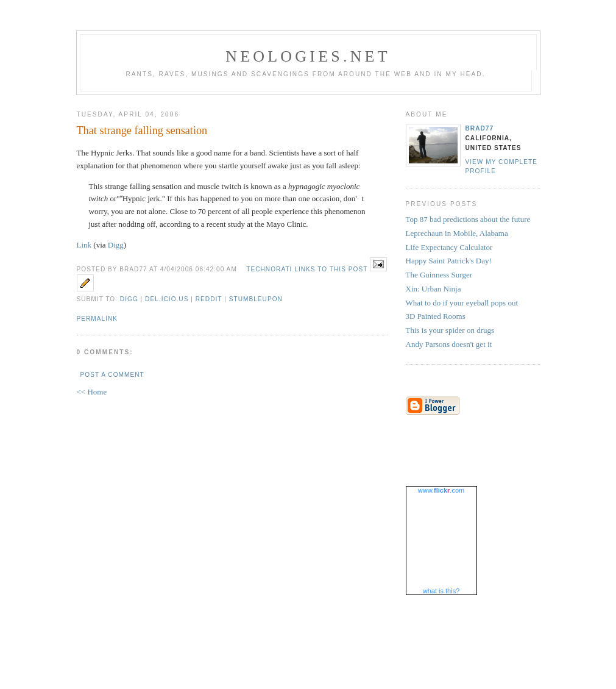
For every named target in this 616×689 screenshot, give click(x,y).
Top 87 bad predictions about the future (468, 219)
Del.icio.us (167, 299)
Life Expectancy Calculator (449, 247)
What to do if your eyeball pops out (462, 303)
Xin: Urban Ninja (434, 289)
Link (84, 245)
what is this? (441, 591)
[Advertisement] (308, 630)
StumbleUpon (256, 299)
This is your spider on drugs (450, 330)
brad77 (480, 128)
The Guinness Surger (439, 275)
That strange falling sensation (142, 130)
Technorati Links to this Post (307, 269)
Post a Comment (112, 375)
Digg (116, 245)
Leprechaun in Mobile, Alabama (457, 233)
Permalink (97, 319)
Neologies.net (308, 56)
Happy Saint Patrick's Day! (449, 261)
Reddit (209, 299)
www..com (441, 490)
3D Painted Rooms (436, 316)
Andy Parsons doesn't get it (449, 344)
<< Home (92, 392)
